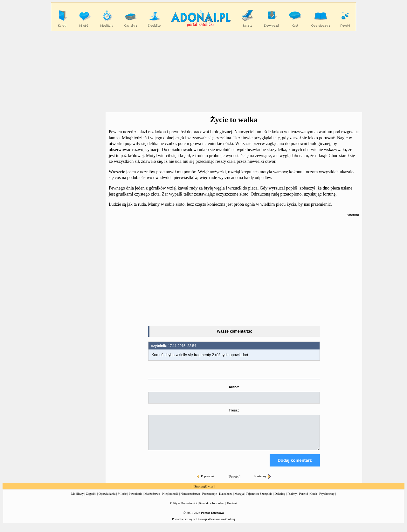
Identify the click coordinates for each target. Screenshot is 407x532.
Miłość (122, 499)
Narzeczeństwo (190, 499)
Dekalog (280, 499)
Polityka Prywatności (183, 509)
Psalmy (292, 499)
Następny (262, 482)
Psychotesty (327, 499)
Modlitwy (77, 499)
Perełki (304, 499)
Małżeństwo (152, 499)
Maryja (239, 499)
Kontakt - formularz (212, 509)
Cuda (314, 499)
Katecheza (226, 499)
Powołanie (135, 499)
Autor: (234, 387)
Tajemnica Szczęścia (259, 499)
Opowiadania (107, 499)
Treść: (234, 410)
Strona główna (203, 492)
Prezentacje (210, 499)
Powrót (234, 482)
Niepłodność (170, 499)
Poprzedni (205, 482)
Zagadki (91, 499)
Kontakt (232, 509)
